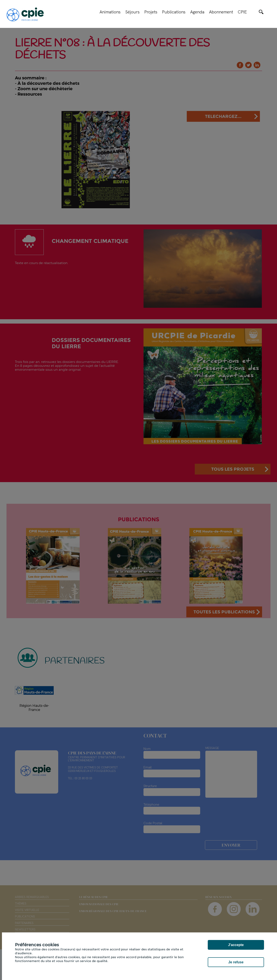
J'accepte (236, 945)
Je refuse (236, 962)
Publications (174, 12)
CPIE (242, 12)
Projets (151, 12)
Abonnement (221, 12)
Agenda (197, 12)
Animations (110, 12)
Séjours (132, 12)
